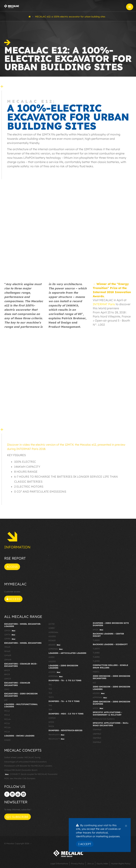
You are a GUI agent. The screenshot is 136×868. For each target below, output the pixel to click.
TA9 (50, 710)
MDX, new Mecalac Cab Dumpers (20, 778)
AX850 (52, 657)
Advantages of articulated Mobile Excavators (25, 762)
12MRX (10, 639)
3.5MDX (52, 718)
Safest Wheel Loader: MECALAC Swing (22, 757)
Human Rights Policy (121, 864)
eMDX (98, 630)
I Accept (85, 844)
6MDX (51, 722)
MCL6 (7, 723)
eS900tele (56, 649)
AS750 (52, 624)
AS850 (52, 628)
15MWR (8, 660)
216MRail (97, 742)
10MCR (8, 679)
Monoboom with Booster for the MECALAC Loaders (28, 766)
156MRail (97, 738)
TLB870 (96, 649)
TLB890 (96, 657)
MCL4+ (8, 719)
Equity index (102, 864)
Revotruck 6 (57, 735)
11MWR (8, 655)
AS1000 (52, 636)
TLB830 (96, 640)
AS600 (7, 740)
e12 (6, 700)
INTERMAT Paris (104, 304)
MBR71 (96, 672)
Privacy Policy (78, 864)
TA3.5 (51, 697)
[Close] (126, 825)
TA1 (50, 685)
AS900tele (53, 632)
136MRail (97, 734)
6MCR (7, 670)
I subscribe (18, 817)
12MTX (10, 635)
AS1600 (52, 640)
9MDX (51, 726)
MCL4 (7, 715)
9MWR (7, 651)
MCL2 (7, 711)
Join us (90, 864)
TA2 (50, 689)
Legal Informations (59, 864)
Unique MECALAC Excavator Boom (21, 770)
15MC (7, 689)
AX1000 (52, 661)
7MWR (7, 647)
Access (12, 567)
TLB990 (96, 661)
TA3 (50, 693)
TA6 (50, 705)
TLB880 (96, 653)
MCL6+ (8, 727)
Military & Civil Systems (104, 719)
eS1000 (55, 645)
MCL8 (7, 732)
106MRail (97, 730)
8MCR (7, 674)
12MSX (10, 631)
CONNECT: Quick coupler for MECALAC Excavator (31, 774)
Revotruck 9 (57, 739)
